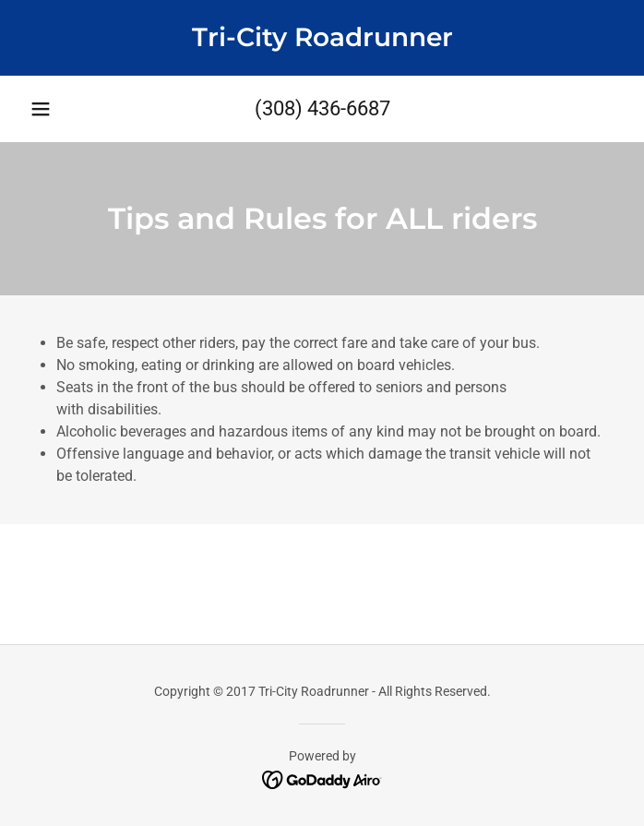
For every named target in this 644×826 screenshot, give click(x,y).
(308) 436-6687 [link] (322, 108)
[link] (322, 38)
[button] (41, 109)
